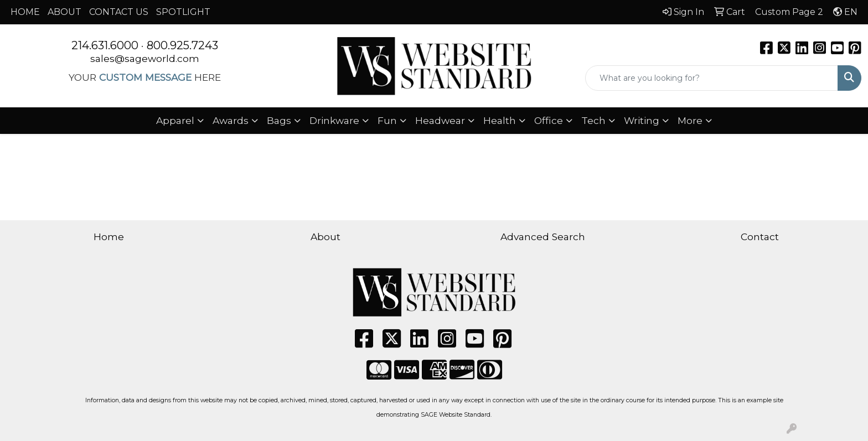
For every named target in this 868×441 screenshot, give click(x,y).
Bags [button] (279, 120)
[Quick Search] (712, 78)
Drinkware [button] (334, 120)
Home (109, 237)
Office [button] (549, 120)
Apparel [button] (175, 120)
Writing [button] (642, 120)
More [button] (690, 120)
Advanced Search (543, 237)
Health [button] (500, 120)
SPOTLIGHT (183, 12)
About (325, 237)
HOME (25, 12)
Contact (760, 237)
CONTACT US (119, 12)
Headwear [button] (440, 120)
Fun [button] (387, 120)
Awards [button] (231, 120)
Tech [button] (593, 120)
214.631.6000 (105, 45)
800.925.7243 (182, 45)
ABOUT (64, 12)
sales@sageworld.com (145, 58)
